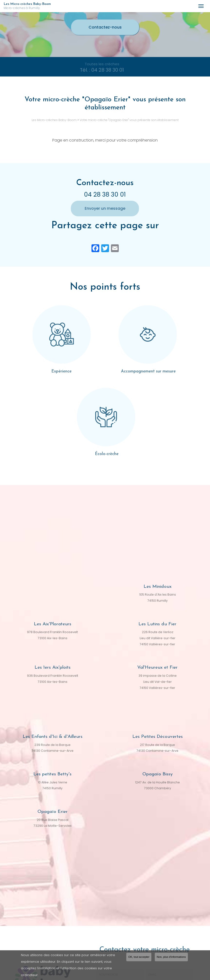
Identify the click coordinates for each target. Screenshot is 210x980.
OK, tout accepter (139, 957)
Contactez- (105, 27)
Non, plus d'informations (171, 957)
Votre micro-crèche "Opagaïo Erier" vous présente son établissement (129, 120)
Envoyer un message (105, 208)
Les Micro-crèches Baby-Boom (98, 6)
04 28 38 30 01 (105, 195)
